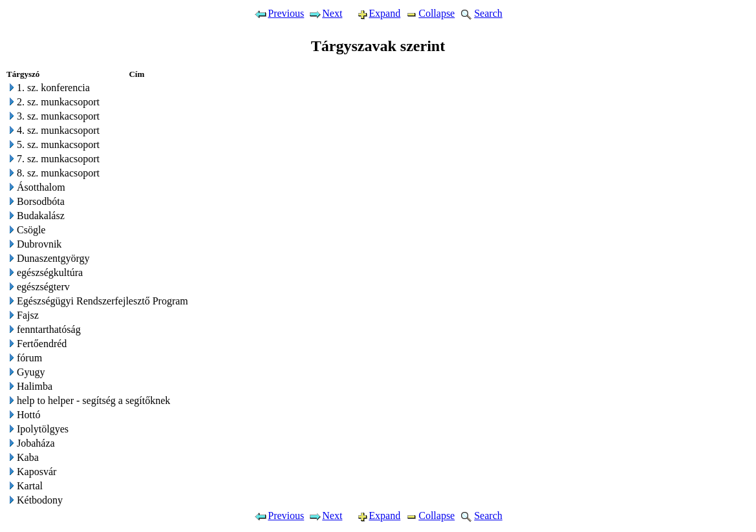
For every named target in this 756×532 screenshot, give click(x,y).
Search (481, 13)
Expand (373, 13)
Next (325, 13)
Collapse (429, 13)
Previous (279, 13)
